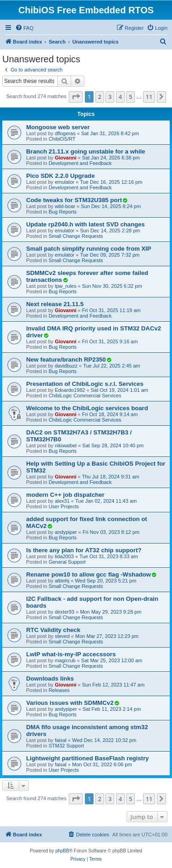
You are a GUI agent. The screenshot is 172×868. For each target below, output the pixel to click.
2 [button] (100, 97)
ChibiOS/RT (62, 139)
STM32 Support (66, 746)
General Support (67, 562)
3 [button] (110, 97)
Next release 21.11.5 (55, 304)
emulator (64, 182)
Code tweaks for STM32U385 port (74, 200)
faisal (61, 740)
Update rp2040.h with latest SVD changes (86, 224)
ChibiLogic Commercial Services (85, 396)
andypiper (66, 532)
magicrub (65, 660)
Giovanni (65, 158)
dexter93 (64, 612)
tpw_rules (65, 286)
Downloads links (50, 678)
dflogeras (65, 133)
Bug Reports (63, 212)
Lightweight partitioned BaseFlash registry (87, 758)
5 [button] (130, 97)
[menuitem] (24, 28)
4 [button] (120, 97)
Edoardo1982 (70, 390)
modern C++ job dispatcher (65, 495)
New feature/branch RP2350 (66, 360)
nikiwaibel (66, 445)
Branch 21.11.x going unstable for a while (86, 151)
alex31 (62, 501)
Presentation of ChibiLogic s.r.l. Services (85, 384)
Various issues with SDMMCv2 (70, 703)
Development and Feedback (80, 163)
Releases (59, 690)
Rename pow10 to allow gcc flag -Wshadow (89, 574)
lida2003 (64, 556)
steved (62, 636)
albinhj (62, 581)
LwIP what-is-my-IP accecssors (71, 654)
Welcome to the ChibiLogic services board (87, 408)
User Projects (64, 506)
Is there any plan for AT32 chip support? (84, 550)
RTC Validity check (53, 630)
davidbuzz (66, 366)
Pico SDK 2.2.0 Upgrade (61, 176)
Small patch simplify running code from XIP (89, 249)
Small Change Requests (76, 236)
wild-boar (65, 206)
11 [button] (149, 97)
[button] (76, 97)
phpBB (62, 851)
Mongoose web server (58, 127)
